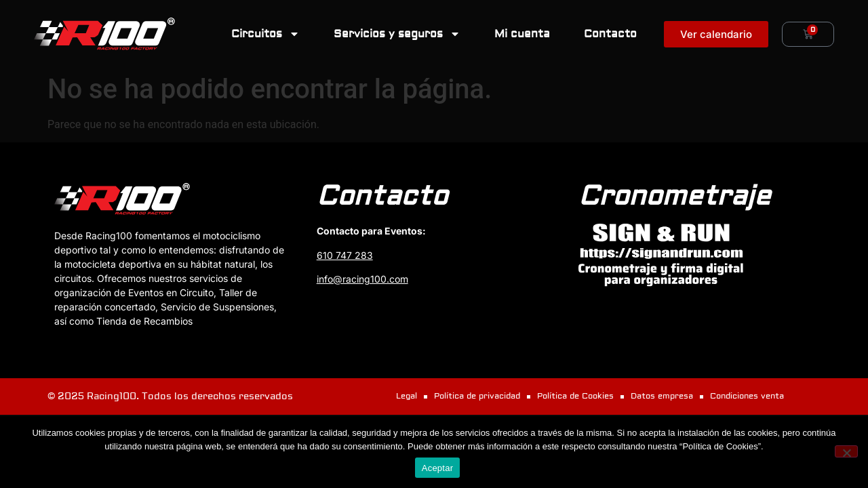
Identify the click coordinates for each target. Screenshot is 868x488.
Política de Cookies (575, 396)
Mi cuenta (522, 34)
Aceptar (438, 468)
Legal (407, 396)
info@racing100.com (362, 279)
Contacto (610, 34)
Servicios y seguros (397, 34)
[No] (846, 451)
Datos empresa (662, 396)
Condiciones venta (747, 396)
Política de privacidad (477, 396)
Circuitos (265, 34)
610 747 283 (345, 255)
